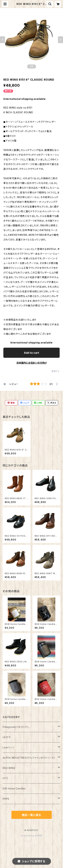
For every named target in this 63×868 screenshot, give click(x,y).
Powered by (32, 836)
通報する (56, 371)
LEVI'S (7, 737)
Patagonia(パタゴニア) (16, 727)
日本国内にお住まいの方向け (32, 363)
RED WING (9, 768)
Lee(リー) (8, 747)
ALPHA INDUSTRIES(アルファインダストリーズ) (29, 758)
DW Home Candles (14, 788)
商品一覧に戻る (32, 815)
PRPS (6, 799)
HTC (5, 778)
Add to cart (32, 353)
